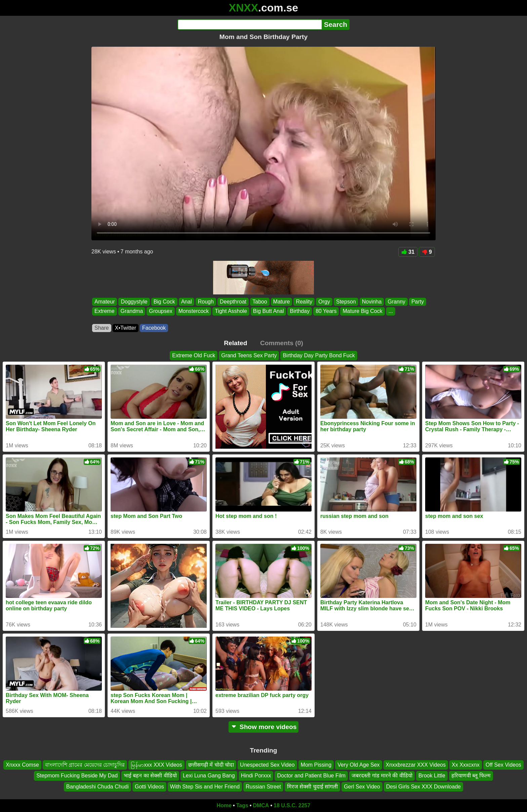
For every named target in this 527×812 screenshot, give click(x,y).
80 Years (326, 311)
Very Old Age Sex (358, 765)
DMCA (261, 805)
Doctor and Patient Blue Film (311, 776)
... (391, 311)
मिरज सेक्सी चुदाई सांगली (312, 787)
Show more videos (264, 727)
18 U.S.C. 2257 (292, 805)
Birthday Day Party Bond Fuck (319, 355)
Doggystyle (134, 302)
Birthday (300, 311)
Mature (282, 302)
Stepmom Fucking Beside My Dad (77, 776)
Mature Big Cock (362, 311)
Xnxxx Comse (22, 765)
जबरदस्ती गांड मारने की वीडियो (382, 776)
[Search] (250, 25)
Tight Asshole (231, 311)
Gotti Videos (149, 787)
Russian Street (263, 787)
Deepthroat (233, 302)
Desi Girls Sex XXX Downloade (423, 787)
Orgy (324, 302)
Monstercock (194, 311)
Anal (187, 302)
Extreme (105, 311)
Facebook (154, 328)
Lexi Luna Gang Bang (209, 776)
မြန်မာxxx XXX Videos (156, 765)
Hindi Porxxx (256, 776)
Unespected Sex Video (267, 765)
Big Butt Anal (269, 311)
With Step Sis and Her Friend (205, 787)
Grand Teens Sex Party (249, 355)
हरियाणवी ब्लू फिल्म (471, 776)
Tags (242, 805)
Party (418, 302)
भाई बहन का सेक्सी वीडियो (150, 776)
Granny (396, 302)
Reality (304, 302)
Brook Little (432, 776)
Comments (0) (282, 343)
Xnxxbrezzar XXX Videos (416, 765)
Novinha (372, 302)
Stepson (346, 302)
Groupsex (160, 311)
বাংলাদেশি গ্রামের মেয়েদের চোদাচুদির (85, 765)
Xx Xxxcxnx (466, 765)
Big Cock (164, 302)
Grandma (132, 311)
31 (408, 252)
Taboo (260, 302)
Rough (206, 302)
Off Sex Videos (503, 765)
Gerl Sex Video (362, 787)
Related (235, 343)
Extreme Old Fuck (194, 355)
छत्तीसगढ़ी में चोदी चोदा (211, 765)
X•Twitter (126, 328)
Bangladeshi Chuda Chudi (97, 787)
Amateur (105, 302)
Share (102, 328)
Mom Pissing (316, 765)
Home (224, 805)
